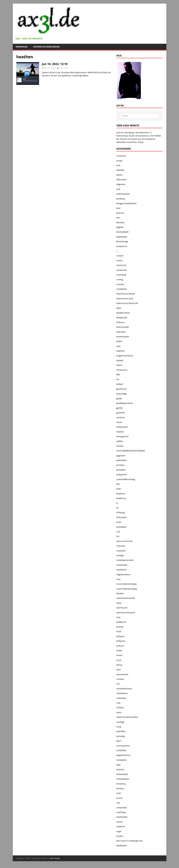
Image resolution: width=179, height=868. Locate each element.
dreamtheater (123, 337)
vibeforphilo (122, 817)
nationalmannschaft (126, 598)
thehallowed (122, 774)
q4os (119, 669)
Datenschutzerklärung (46, 47)
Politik (119, 651)
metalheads (122, 565)
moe (118, 579)
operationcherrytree (126, 613)
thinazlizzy (121, 784)
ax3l (61, 68)
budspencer (122, 246)
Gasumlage (121, 394)
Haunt (119, 422)
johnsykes (121, 470)
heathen (120, 432)
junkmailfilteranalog (126, 479)
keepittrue (121, 498)
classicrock (121, 265)
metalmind (121, 570)
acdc (118, 165)
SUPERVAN (121, 750)
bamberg (120, 199)
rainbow (120, 679)
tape (118, 765)
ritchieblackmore (124, 689)
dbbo (119, 308)
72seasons (121, 156)
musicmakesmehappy (126, 584)
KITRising (120, 512)
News (119, 603)
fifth (118, 375)
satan (119, 712)
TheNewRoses (123, 779)
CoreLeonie (122, 270)
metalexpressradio (125, 560)
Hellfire (120, 441)
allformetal (121, 180)
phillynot (120, 636)
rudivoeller (121, 698)
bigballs (120, 227)
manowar (121, 546)
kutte (119, 522)
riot (118, 684)
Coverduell (121, 275)
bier (118, 218)
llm (118, 536)
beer (118, 208)
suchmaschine (123, 746)
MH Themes (55, 858)
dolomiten (121, 332)
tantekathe (121, 760)
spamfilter (121, 731)
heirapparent (122, 436)
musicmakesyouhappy (127, 589)
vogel (119, 831)
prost (119, 660)
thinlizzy (120, 788)
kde (118, 484)
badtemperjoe (123, 194)
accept (119, 161)
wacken (120, 836)
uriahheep (121, 812)
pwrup (119, 665)
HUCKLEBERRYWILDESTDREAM (131, 451)
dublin (119, 341)
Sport (119, 741)
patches (120, 627)
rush (118, 703)
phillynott (121, 641)
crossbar (120, 284)
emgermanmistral (125, 356)
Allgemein (121, 184)
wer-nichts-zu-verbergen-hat (129, 841)
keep (119, 489)
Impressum (22, 47)
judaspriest (121, 474)
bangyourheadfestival (126, 203)
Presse (119, 655)
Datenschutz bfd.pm (126, 294)
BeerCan (120, 213)
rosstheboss (122, 693)
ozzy (118, 617)
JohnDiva (120, 465)
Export (119, 365)
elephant (120, 351)
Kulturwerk (121, 517)
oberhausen (122, 608)
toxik (119, 793)
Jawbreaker (121, 460)
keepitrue (121, 494)
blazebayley (122, 237)
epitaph (120, 360)
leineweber (121, 527)
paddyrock (121, 622)
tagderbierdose (123, 755)
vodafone (121, 826)
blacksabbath (122, 232)
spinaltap (121, 736)
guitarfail (120, 413)
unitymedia (121, 808)
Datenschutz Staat (125, 299)
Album (119, 175)
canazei (120, 256)
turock (119, 798)
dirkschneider (123, 327)
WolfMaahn (122, 846)
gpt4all (119, 408)
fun (118, 379)
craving (120, 279)
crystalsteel (121, 289)
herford (120, 446)
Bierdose (120, 222)
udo (118, 803)
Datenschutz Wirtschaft (127, 303)
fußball (119, 384)
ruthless (120, 708)
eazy (118, 346)
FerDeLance (122, 370)
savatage (120, 722)
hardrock (120, 417)
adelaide (120, 170)
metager (120, 555)
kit (117, 508)
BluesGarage (122, 241)
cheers (119, 260)
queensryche (122, 674)
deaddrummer (123, 313)
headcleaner (122, 427)
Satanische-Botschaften (127, 717)
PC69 (119, 631)
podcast (120, 646)
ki (117, 503)
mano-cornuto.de (124, 541)
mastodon (121, 551)
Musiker (120, 593)
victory (119, 822)
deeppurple (122, 317)
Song (119, 727)
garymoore (121, 389)
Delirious (120, 322)
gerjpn (119, 398)
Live (118, 532)
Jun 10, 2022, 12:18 (55, 64)
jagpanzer (121, 456)
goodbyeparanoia (124, 403)
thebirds (120, 769)
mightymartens (123, 574)
